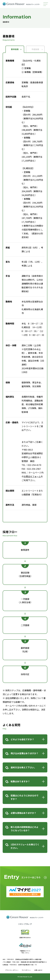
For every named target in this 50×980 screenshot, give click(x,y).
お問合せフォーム (32, 476)
